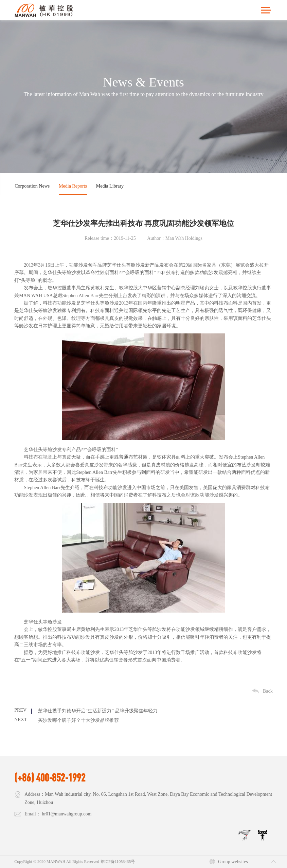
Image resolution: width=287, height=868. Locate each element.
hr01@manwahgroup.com (67, 814)
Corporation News (32, 186)
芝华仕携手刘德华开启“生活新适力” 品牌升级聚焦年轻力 (98, 711)
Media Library (110, 186)
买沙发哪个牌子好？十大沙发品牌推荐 (78, 720)
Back (268, 691)
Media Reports (73, 186)
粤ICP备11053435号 (118, 862)
